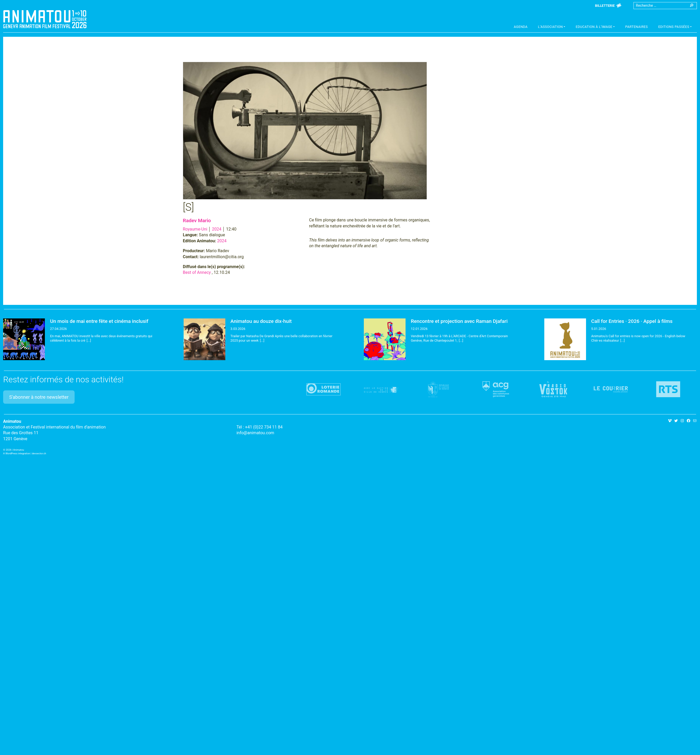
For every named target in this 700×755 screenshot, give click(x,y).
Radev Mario (197, 221)
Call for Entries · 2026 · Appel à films (632, 321)
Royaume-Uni (195, 229)
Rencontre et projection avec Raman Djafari (459, 321)
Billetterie (605, 6)
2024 (217, 229)
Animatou (45, 19)
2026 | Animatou (15, 450)
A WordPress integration (17, 453)
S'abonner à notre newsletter (39, 397)
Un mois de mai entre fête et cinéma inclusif (99, 321)
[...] (89, 340)
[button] (552, 27)
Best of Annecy (197, 272)
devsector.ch (39, 453)
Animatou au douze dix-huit (261, 321)
